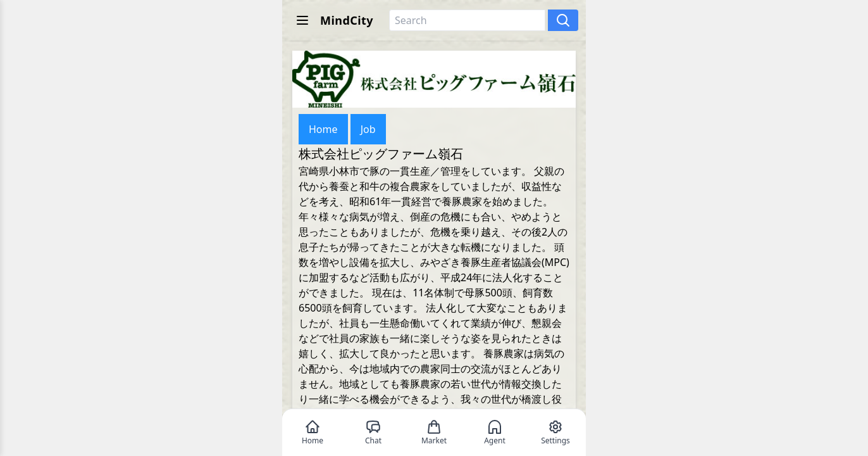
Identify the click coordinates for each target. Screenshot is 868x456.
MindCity (347, 20)
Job (368, 129)
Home (323, 129)
